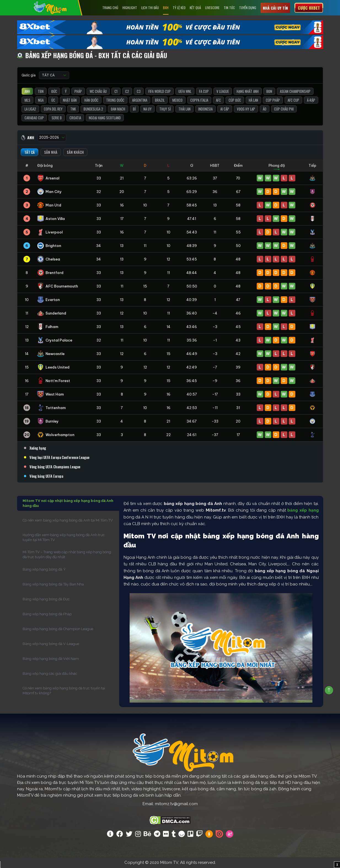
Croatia (75, 118)
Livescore (212, 8)
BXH (166, 8)
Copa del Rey (53, 109)
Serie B (57, 118)
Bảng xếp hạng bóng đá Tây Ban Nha (53, 584)
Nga (41, 100)
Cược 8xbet (309, 8)
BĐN (269, 91)
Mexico (177, 100)
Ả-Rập (311, 100)
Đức (54, 91)
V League (223, 91)
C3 (139, 91)
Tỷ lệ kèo (179, 8)
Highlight (130, 8)
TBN (41, 91)
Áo (265, 109)
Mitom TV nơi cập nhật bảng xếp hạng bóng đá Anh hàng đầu (68, 503)
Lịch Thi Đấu (150, 8)
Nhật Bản (70, 100)
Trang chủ (110, 8)
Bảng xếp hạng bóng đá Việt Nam (51, 659)
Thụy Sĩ (165, 109)
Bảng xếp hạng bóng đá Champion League (58, 629)
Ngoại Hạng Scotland (105, 118)
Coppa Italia (199, 100)
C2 (127, 91)
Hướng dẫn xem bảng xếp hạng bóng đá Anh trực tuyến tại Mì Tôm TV (64, 537)
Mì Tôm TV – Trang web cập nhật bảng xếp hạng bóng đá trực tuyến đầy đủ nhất (67, 554)
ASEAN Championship (295, 91)
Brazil (160, 100)
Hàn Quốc (91, 100)
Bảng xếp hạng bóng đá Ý (44, 569)
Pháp (78, 91)
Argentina (140, 100)
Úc (53, 100)
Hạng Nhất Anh (248, 91)
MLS (27, 100)
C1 (116, 91)
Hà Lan (253, 100)
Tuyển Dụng (248, 8)
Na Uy (148, 109)
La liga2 (30, 109)
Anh (27, 91)
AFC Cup (293, 100)
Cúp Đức (235, 100)
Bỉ (134, 109)
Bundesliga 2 (93, 109)
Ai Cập (225, 109)
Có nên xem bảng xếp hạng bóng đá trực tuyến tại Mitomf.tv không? (64, 691)
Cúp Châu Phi (284, 109)
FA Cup (204, 91)
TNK (73, 109)
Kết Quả (195, 8)
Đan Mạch (118, 109)
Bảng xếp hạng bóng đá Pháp (47, 614)
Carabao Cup (34, 118)
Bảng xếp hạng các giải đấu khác (50, 674)
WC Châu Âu (98, 91)
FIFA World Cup (160, 91)
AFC (218, 100)
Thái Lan (184, 109)
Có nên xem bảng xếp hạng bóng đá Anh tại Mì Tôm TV (68, 520)
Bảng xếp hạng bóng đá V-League (51, 644)
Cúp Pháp (273, 100)
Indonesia (205, 109)
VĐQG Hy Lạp (246, 109)
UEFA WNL (185, 91)
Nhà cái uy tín (275, 8)
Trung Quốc (115, 100)
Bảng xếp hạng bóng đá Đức (46, 599)
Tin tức (229, 8)
